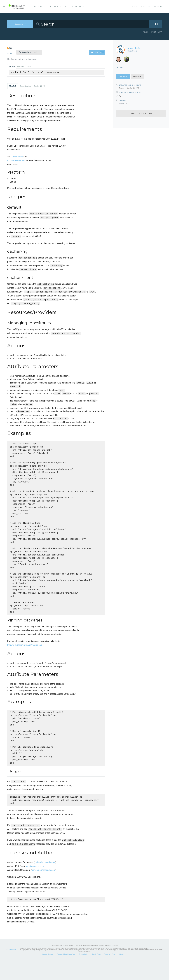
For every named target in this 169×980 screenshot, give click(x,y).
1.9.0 (28, 52)
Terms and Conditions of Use (66, 974)
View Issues (137, 76)
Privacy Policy (84, 974)
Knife (29, 66)
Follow (98, 52)
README (13, 86)
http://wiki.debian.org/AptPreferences (24, 659)
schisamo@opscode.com (44, 890)
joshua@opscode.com (45, 882)
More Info (78, 7)
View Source (123, 76)
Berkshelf (21, 66)
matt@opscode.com (34, 886)
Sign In (158, 7)
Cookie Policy (96, 974)
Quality (39, 86)
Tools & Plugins (59, 7)
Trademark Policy (110, 974)
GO (155, 24)
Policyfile (12, 66)
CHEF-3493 (17, 157)
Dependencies (25, 86)
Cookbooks (39, 7)
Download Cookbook (141, 114)
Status (121, 974)
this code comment (16, 160)
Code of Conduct (48, 974)
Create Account (141, 7)
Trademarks (13, 970)
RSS (10, 48)
